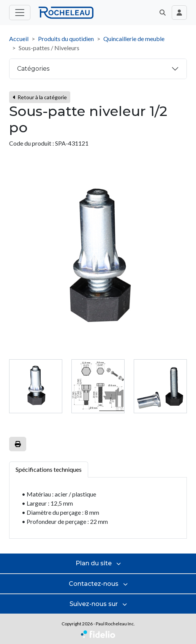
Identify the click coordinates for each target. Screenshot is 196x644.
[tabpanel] (98, 508)
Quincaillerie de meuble (134, 39)
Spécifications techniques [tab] (49, 469)
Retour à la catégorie (40, 97)
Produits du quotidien (66, 39)
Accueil (19, 39)
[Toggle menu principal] (20, 13)
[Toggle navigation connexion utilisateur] (179, 13)
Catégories (33, 69)
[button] (163, 13)
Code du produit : (32, 143)
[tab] (36, 386)
